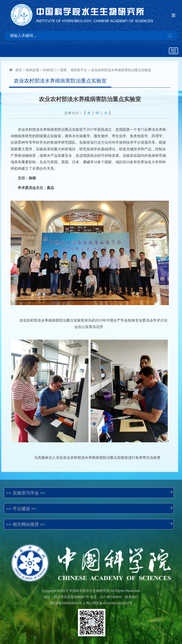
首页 (19, 70)
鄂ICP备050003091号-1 (67, 603)
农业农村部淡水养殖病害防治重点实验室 (121, 70)
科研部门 (50, 70)
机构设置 (33, 70)
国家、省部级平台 (74, 70)
